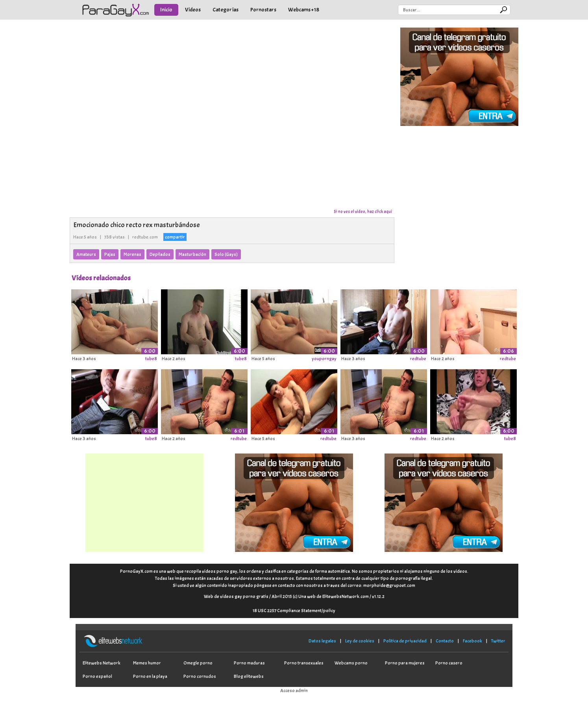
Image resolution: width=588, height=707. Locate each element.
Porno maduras (249, 663)
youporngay (324, 359)
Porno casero (449, 663)
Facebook (472, 641)
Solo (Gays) (226, 254)
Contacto (445, 641)
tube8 (151, 359)
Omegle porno (198, 663)
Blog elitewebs (249, 676)
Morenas (132, 254)
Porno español (97, 676)
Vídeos (193, 10)
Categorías (226, 10)
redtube (418, 359)
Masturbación (192, 254)
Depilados (160, 254)
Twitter (498, 641)
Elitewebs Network (102, 663)
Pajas (110, 254)
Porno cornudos (200, 676)
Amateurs (86, 254)
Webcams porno (351, 663)
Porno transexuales (304, 663)
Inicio (166, 10)
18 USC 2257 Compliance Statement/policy (294, 611)
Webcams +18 (304, 10)
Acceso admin (294, 690)
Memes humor (147, 663)
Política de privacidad (405, 641)
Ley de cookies (360, 641)
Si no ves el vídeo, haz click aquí (363, 211)
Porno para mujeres (405, 663)
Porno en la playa (150, 676)
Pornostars (263, 10)
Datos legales (322, 641)
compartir (175, 237)
